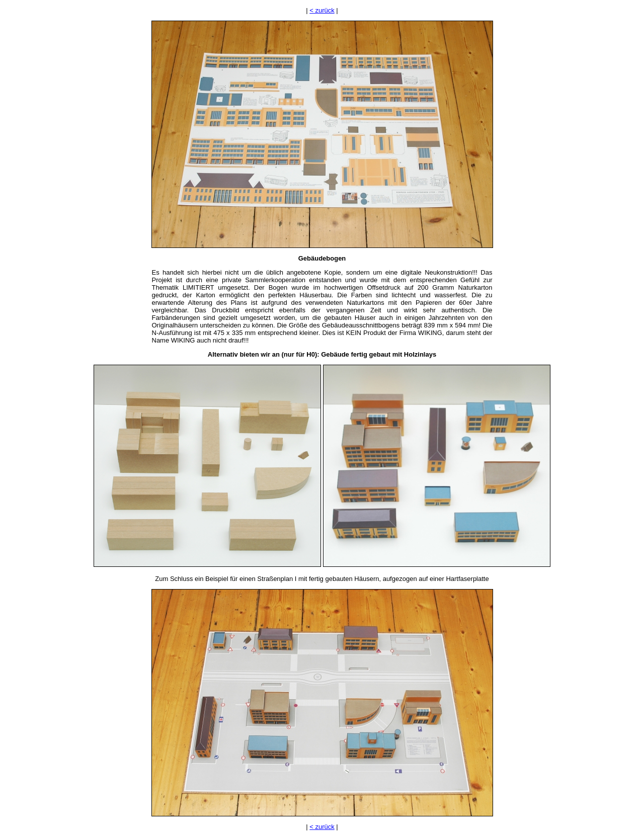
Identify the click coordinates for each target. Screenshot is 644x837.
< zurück (322, 10)
